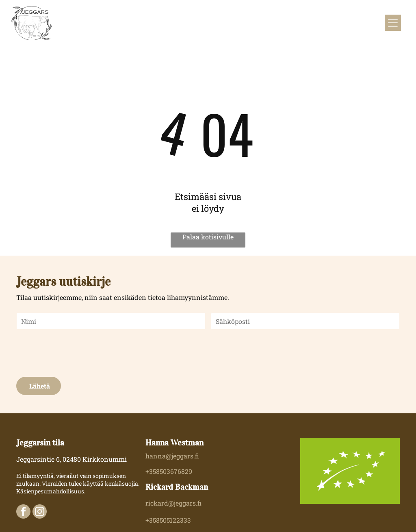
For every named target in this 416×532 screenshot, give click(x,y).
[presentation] (78, 352)
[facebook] (23, 512)
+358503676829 (169, 471)
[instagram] (40, 512)
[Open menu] (393, 23)
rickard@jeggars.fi (173, 503)
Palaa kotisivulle (208, 237)
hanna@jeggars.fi (172, 456)
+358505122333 (168, 520)
